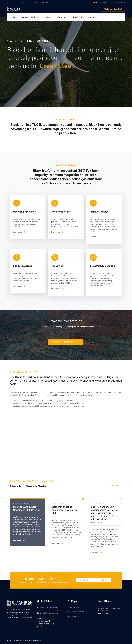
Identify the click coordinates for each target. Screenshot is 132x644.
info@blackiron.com (51, 613)
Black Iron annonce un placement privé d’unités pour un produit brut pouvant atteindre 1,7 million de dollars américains (104, 514)
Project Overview (74, 607)
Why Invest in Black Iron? (113, 9)
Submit (104, 580)
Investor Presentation (76, 612)
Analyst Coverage (74, 616)
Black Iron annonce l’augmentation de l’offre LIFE (65, 510)
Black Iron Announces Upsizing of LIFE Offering (27, 508)
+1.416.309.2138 (50, 608)
